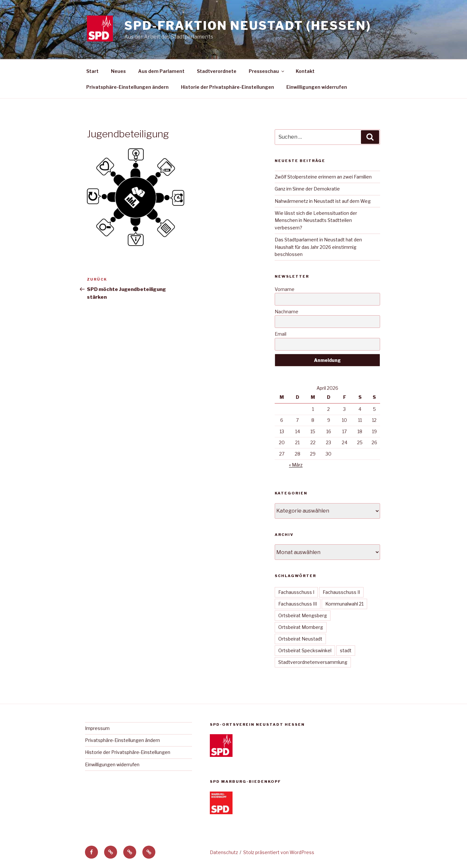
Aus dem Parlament (161, 71)
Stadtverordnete (217, 71)
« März (296, 465)
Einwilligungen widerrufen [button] (317, 87)
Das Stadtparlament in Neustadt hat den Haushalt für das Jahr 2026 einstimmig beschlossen (318, 247)
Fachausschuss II (341, 592)
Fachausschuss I (296, 592)
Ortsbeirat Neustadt (300, 639)
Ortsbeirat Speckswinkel (305, 650)
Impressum (97, 728)
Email (281, 334)
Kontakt (305, 71)
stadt (346, 650)
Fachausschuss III (298, 604)
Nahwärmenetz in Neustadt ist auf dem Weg (323, 201)
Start (92, 71)
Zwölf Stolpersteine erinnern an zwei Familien (323, 177)
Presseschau (267, 71)
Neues (118, 71)
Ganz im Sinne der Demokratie (307, 189)
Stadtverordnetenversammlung (313, 662)
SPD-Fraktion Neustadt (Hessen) (247, 26)
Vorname (285, 289)
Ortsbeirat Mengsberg (303, 615)
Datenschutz (224, 852)
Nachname (287, 312)
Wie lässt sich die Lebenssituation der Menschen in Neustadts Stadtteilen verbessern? (316, 220)
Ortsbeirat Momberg (301, 627)
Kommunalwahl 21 (344, 604)
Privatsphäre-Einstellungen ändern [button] (127, 87)
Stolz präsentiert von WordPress (279, 852)
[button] (111, 852)
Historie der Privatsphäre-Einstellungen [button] (228, 87)
